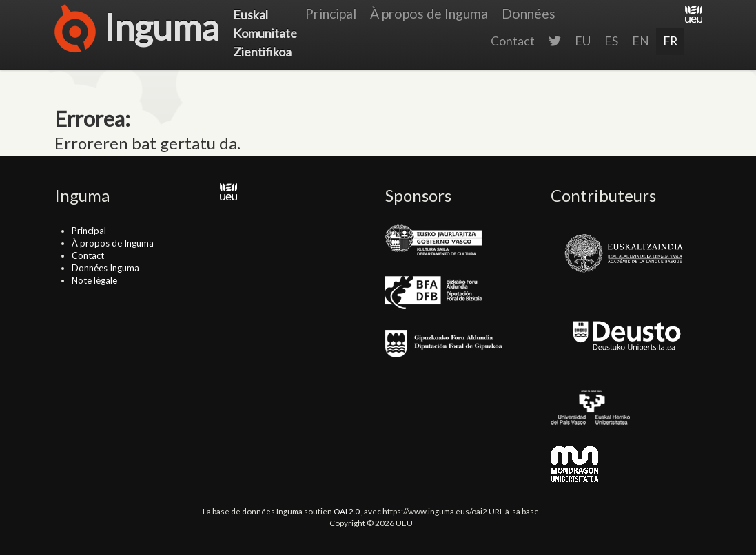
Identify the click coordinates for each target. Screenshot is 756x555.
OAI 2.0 (347, 511)
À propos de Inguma (429, 13)
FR (670, 41)
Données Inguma (105, 268)
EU (583, 41)
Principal (331, 13)
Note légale (94, 280)
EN (641, 41)
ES (611, 41)
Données (529, 13)
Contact (513, 41)
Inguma (137, 31)
